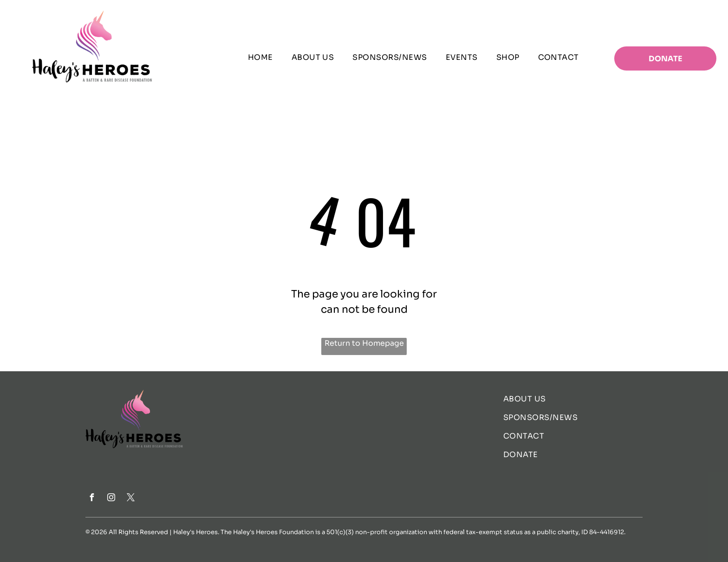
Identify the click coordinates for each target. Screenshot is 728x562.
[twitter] (130, 499)
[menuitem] (260, 58)
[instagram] (111, 499)
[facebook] (91, 499)
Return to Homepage (364, 343)
